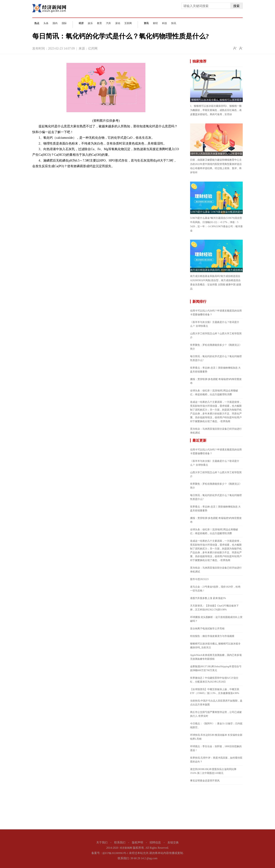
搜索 (236, 6)
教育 (99, 23)
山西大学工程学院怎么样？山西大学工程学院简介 (216, 335)
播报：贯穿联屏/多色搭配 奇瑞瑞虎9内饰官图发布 (216, 381)
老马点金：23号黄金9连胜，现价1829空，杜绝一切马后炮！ (215, 589)
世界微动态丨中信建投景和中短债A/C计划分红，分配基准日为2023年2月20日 (214, 680)
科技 (165, 23)
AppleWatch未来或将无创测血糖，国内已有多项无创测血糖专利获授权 (216, 657)
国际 (64, 23)
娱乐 (90, 23)
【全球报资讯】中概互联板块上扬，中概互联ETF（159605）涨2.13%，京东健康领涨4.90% (215, 691)
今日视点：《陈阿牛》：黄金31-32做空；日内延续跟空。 (216, 725)
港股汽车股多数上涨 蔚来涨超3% (208, 598)
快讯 (174, 23)
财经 (155, 23)
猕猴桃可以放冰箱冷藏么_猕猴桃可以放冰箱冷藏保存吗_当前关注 (215, 646)
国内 (55, 23)
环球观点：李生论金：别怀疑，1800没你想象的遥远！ (216, 748)
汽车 (109, 23)
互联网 (128, 23)
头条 (46, 23)
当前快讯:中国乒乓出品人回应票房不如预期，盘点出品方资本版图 (216, 703)
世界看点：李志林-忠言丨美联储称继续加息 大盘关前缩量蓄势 (215, 370)
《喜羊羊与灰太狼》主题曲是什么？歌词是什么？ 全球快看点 (215, 324)
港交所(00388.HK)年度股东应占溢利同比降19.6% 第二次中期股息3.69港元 (213, 771)
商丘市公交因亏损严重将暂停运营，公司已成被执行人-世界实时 (216, 714)
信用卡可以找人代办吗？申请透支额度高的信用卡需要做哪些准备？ (216, 313)
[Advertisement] (216, 807)
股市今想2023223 (199, 579)
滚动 (118, 23)
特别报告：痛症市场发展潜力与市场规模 (212, 636)
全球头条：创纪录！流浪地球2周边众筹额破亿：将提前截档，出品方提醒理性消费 (214, 393)
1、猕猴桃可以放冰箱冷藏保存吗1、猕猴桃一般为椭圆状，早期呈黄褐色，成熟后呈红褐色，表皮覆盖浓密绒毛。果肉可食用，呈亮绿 (216, 110)
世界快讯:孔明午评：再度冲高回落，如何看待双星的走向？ (216, 760)
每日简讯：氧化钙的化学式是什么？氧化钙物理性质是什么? (216, 358)
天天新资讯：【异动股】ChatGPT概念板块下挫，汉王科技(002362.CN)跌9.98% (214, 608)
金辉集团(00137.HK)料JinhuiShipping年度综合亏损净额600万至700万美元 (216, 668)
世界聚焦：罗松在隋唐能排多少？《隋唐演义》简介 (216, 347)
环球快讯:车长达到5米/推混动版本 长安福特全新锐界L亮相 (216, 737)
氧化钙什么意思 (61, 172)
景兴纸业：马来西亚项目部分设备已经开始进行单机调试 (216, 431)
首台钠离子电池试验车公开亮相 (207, 629)
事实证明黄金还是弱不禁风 (205, 781)
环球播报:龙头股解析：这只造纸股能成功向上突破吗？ (216, 619)
